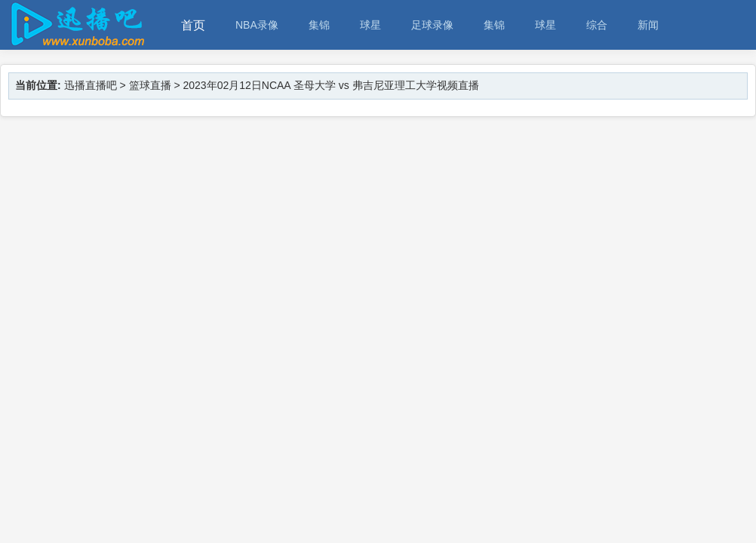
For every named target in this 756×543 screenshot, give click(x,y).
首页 (193, 25)
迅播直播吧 (91, 85)
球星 (370, 25)
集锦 (319, 25)
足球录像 (432, 25)
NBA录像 (257, 25)
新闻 (648, 25)
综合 (597, 25)
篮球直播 (150, 85)
